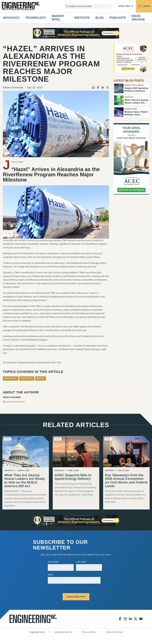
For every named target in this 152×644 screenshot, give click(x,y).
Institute (82, 18)
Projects (27, 378)
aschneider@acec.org (14, 402)
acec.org (126, 6)
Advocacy (11, 18)
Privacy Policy (89, 630)
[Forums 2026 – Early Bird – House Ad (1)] (131, 58)
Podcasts (118, 18)
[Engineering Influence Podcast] (76, 33)
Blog (100, 18)
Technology (36, 18)
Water (40, 378)
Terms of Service (114, 630)
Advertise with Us (63, 630)
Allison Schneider (13, 88)
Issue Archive (138, 18)
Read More (10, 506)
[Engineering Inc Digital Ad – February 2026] (131, 159)
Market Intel (58, 18)
